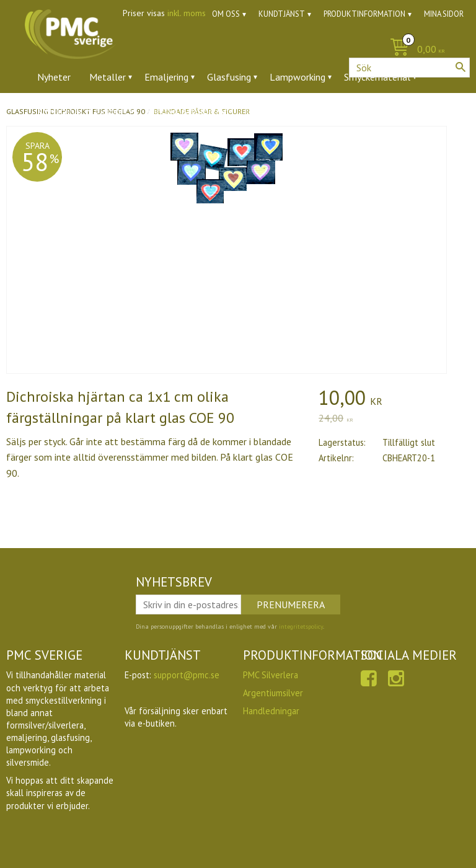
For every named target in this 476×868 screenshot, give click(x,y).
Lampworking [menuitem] (297, 77)
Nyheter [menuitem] (54, 77)
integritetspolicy (301, 627)
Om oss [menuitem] (226, 14)
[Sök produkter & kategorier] (409, 68)
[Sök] (461, 67)
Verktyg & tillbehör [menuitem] (187, 111)
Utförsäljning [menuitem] (316, 111)
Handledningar (271, 711)
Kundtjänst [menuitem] (282, 14)
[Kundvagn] (238, 50)
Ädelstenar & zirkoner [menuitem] (83, 111)
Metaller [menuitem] (108, 77)
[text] (394, 399)
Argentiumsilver (273, 693)
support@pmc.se (187, 675)
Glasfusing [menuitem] (229, 77)
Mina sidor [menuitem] (444, 14)
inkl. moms (187, 13)
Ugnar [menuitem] (258, 111)
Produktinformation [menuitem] (364, 14)
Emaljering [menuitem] (166, 77)
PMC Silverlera (271, 675)
